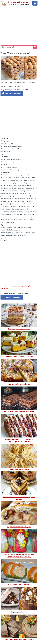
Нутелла (32, 82)
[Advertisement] (19, 26)
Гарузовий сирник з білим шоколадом (19, 356)
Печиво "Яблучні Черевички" (19, 469)
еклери (4, 86)
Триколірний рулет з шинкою (19, 584)
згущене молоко (21, 82)
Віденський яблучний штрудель (19, 527)
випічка (4, 82)
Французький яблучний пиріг (19, 384)
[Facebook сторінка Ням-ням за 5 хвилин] (35, 2)
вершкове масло (15, 86)
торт (11, 82)
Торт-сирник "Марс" (19, 612)
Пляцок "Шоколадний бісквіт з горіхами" (19, 412)
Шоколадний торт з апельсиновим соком (19, 640)
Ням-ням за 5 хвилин (18, 2)
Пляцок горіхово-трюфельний (19, 329)
